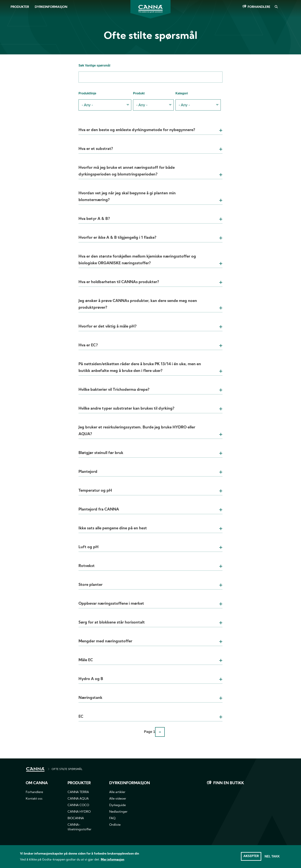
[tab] (150, 125)
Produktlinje (87, 93)
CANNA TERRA (78, 792)
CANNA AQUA (78, 799)
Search (276, 7)
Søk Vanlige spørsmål (94, 65)
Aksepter (251, 858)
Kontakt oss (34, 799)
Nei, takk (272, 858)
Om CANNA (37, 783)
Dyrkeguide (117, 805)
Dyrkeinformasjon (51, 7)
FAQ (112, 818)
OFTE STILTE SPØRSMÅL (67, 769)
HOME (35, 769)
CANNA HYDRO (79, 812)
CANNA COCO (78, 805)
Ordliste (115, 825)
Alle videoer (118, 799)
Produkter (20, 7)
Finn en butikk (229, 783)
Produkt (139, 93)
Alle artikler (117, 792)
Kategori (182, 93)
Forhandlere (259, 7)
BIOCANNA (76, 818)
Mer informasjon (112, 861)
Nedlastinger (118, 812)
